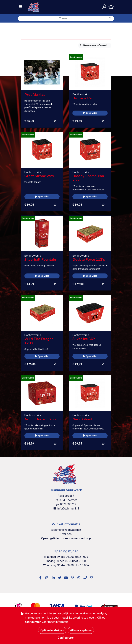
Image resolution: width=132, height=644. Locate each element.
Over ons (66, 534)
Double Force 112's (89, 260)
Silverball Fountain (40, 260)
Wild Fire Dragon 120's (39, 341)
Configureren (66, 638)
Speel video (90, 113)
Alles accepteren (81, 630)
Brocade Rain (83, 98)
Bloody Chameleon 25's (88, 178)
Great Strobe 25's (39, 176)
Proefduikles (35, 95)
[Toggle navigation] (20, 7)
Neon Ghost (82, 419)
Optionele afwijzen (52, 630)
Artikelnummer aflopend (94, 45)
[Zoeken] (62, 18)
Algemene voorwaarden (66, 530)
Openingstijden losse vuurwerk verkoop (66, 538)
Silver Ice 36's (84, 339)
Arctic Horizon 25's (40, 419)
